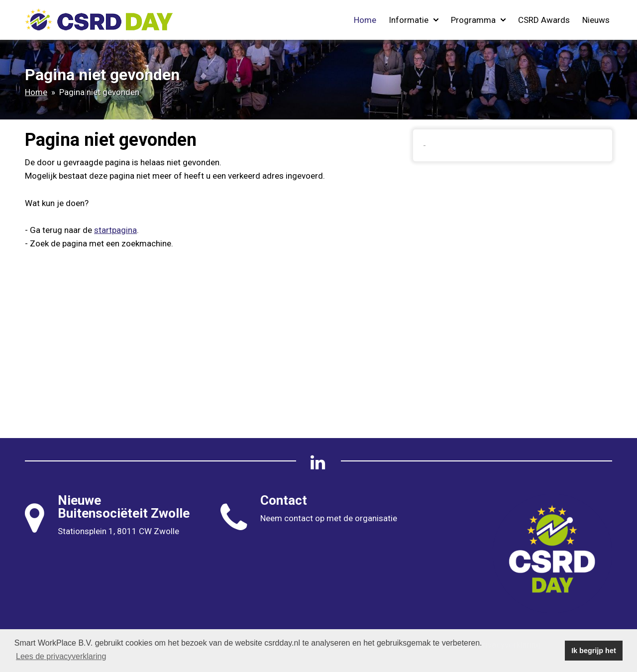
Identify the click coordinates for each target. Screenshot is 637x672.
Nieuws (596, 20)
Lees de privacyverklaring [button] (61, 656)
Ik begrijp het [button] (594, 651)
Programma (478, 20)
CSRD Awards (544, 20)
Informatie (414, 20)
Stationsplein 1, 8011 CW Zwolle (118, 531)
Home (365, 20)
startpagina (115, 230)
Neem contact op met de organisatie (329, 518)
